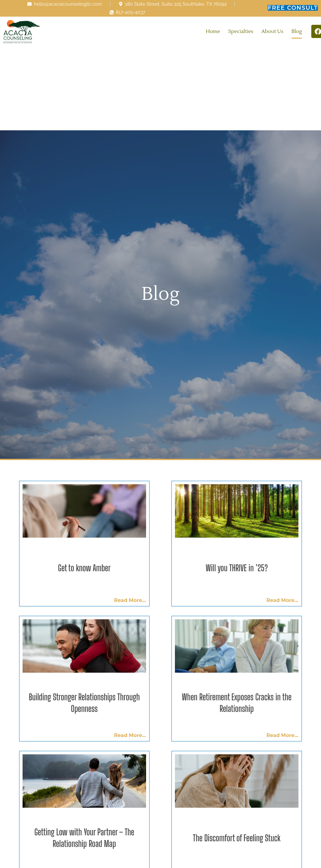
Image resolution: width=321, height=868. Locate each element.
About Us (272, 31)
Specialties (241, 31)
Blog (297, 31)
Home (213, 31)
